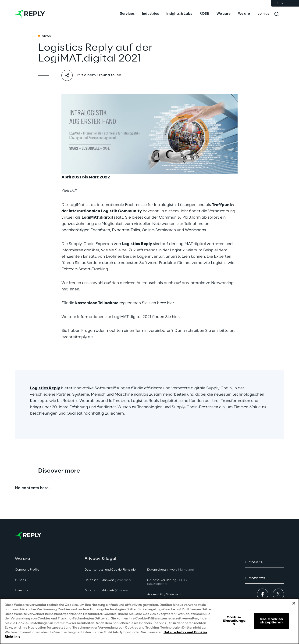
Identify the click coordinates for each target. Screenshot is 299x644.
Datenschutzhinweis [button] (108, 580)
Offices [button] (20, 580)
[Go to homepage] (30, 14)
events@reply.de (77, 337)
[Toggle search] (277, 14)
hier (171, 303)
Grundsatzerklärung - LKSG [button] (167, 582)
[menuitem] (127, 14)
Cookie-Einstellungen (234, 621)
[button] (265, 562)
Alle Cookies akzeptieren (271, 621)
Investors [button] (21, 591)
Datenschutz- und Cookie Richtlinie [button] (110, 570)
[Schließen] (294, 604)
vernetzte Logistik (209, 263)
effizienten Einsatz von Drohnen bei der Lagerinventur (113, 257)
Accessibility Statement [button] (164, 595)
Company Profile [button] (27, 570)
